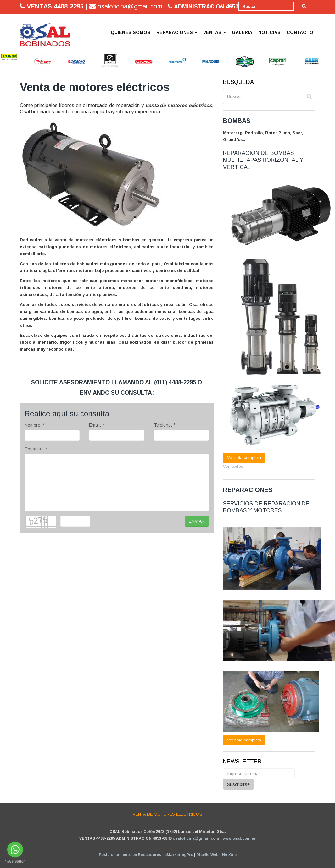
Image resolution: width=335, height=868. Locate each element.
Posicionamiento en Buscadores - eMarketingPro (146, 855)
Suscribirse (238, 784)
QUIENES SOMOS (131, 32)
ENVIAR (197, 521)
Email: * (97, 425)
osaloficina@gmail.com (196, 838)
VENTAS (215, 32)
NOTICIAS (269, 32)
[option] (9, 57)
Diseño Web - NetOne (216, 855)
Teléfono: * (165, 425)
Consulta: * (36, 449)
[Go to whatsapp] (15, 849)
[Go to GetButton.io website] (15, 862)
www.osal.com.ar (239, 838)
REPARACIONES (177, 32)
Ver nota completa (244, 458)
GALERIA (242, 32)
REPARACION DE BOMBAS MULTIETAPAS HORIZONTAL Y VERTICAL (263, 160)
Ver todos (233, 466)
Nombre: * (35, 425)
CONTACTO (300, 32)
